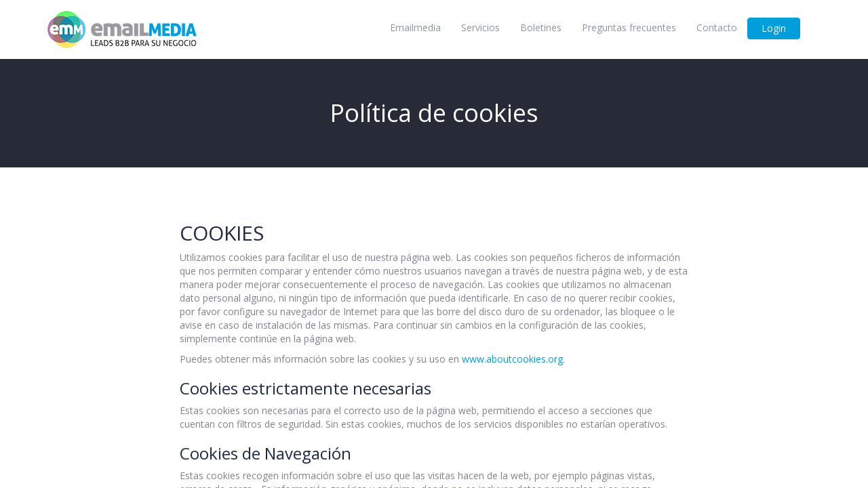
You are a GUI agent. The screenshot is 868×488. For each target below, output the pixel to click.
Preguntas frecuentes (629, 27)
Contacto (717, 27)
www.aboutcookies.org (512, 359)
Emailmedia (415, 27)
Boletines (541, 27)
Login (774, 28)
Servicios (480, 27)
